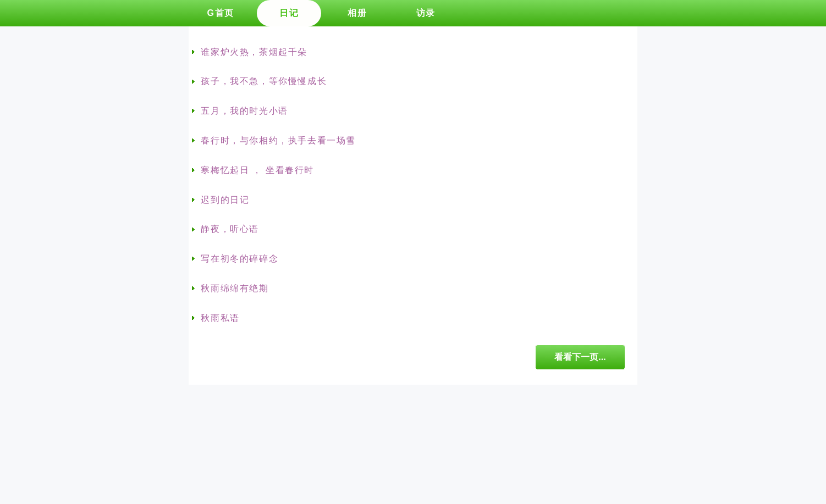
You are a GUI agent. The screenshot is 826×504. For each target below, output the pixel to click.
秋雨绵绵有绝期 (235, 288)
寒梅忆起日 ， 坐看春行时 (257, 170)
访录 (426, 13)
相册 (357, 13)
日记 (289, 13)
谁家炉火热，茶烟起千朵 (254, 52)
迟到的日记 (225, 200)
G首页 (220, 13)
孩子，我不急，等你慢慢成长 (264, 81)
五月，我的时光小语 (244, 111)
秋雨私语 (220, 318)
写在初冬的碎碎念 (239, 259)
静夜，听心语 (230, 229)
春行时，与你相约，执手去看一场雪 (278, 140)
